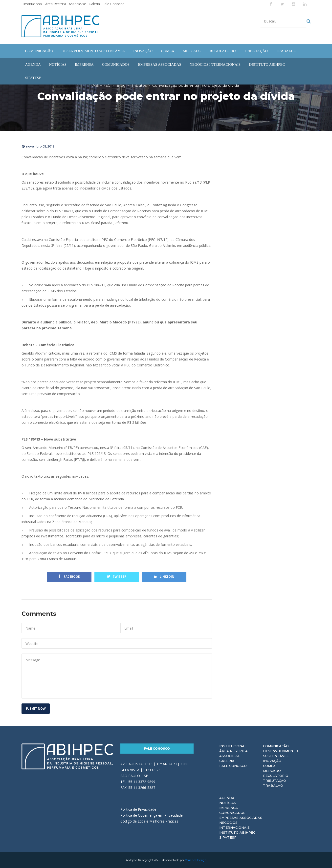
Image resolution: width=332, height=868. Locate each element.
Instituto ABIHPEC (237, 832)
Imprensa (229, 808)
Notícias (228, 803)
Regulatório (276, 776)
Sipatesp (228, 837)
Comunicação (276, 746)
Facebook (69, 577)
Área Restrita (56, 4)
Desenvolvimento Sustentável (281, 753)
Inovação (272, 761)
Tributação (275, 781)
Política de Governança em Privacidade (152, 815)
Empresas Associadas (241, 818)
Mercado (272, 771)
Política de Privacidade (138, 809)
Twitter (117, 577)
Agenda (227, 798)
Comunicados (232, 813)
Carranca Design (196, 860)
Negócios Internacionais (234, 825)
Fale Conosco (114, 4)
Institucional (33, 4)
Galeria (94, 4)
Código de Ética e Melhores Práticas (149, 821)
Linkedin (164, 577)
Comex (269, 766)
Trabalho (273, 785)
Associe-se (77, 4)
